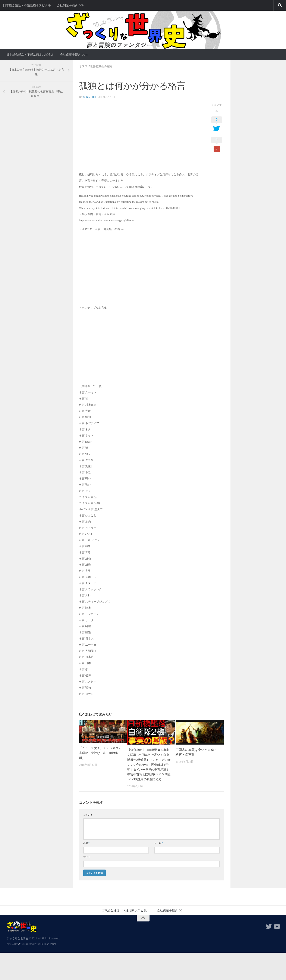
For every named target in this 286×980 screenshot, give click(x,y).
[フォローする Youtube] (277, 931)
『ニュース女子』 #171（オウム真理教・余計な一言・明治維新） (100, 753)
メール (158, 847)
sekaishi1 (90, 97)
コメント (88, 818)
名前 (86, 847)
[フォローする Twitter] (269, 931)
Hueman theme (48, 948)
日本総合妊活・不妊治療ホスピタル (27, 5)
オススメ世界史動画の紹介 (97, 66)
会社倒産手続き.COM (71, 5)
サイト (87, 861)
